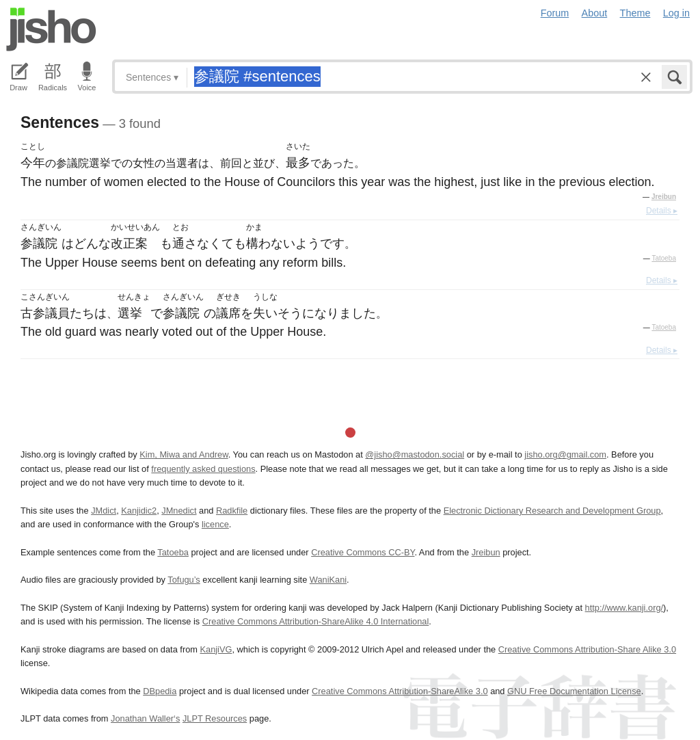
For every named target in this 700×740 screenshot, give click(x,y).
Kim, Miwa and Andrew (184, 454)
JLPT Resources (215, 718)
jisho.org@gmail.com (565, 454)
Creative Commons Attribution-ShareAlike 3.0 (400, 691)
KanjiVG (216, 649)
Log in (676, 13)
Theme (635, 13)
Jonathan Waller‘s (145, 718)
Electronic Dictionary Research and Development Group (552, 511)
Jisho (51, 29)
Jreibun (664, 197)
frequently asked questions (203, 469)
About (595, 13)
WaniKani (328, 580)
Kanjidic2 (139, 511)
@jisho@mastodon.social (415, 454)
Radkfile (232, 511)
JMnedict (179, 511)
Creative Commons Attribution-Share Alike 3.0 (587, 649)
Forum (555, 13)
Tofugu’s (184, 580)
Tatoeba (664, 258)
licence (215, 524)
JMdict (104, 511)
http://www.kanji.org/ (624, 608)
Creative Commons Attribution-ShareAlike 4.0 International (315, 621)
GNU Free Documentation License (574, 691)
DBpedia (160, 691)
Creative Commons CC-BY (363, 552)
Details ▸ (662, 211)
